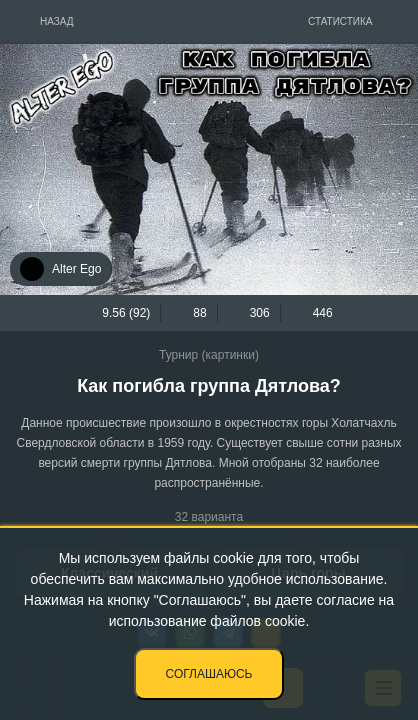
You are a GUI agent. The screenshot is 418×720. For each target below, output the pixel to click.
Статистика (340, 21)
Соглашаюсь (209, 674)
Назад (57, 21)
